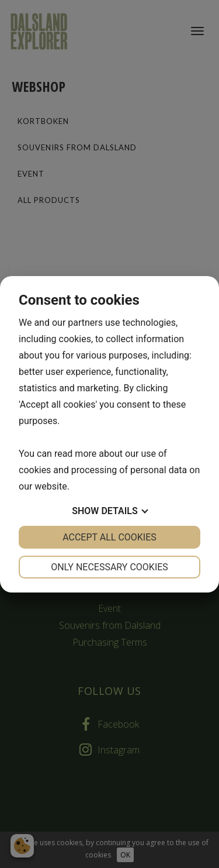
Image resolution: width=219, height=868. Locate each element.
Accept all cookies (109, 537)
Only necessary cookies (109, 567)
